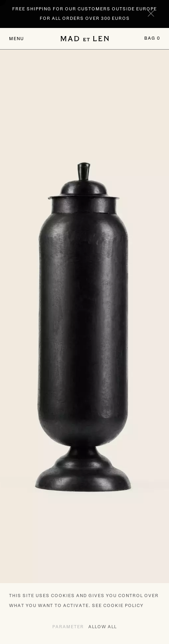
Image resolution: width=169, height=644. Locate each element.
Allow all (103, 626)
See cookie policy (118, 605)
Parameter (68, 626)
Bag (152, 38)
